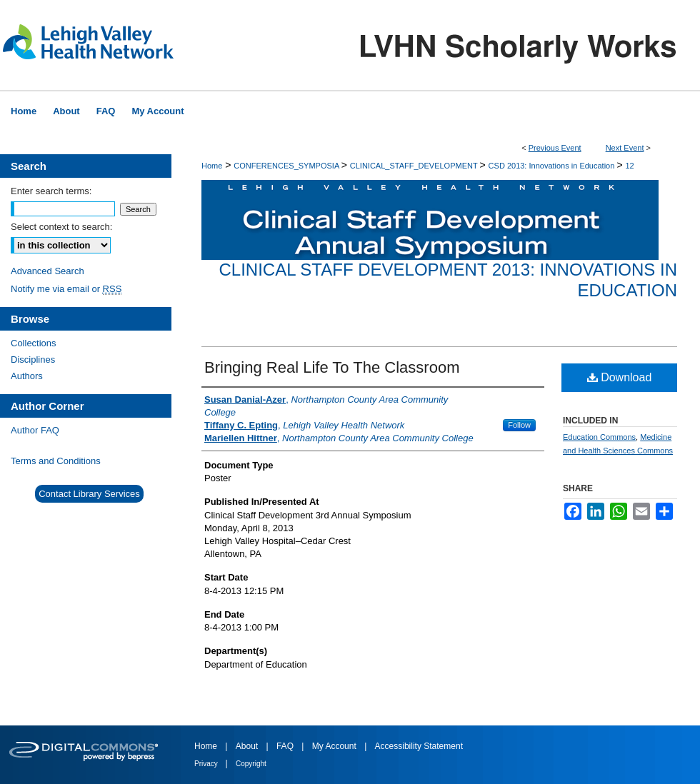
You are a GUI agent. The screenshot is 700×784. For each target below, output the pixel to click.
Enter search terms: (51, 191)
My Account (335, 746)
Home (212, 166)
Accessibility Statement (419, 746)
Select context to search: (61, 227)
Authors (27, 376)
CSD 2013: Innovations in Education (553, 166)
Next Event (625, 148)
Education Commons (599, 437)
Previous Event (555, 148)
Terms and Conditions (56, 461)
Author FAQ (35, 430)
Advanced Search (47, 271)
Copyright (251, 764)
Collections (34, 343)
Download (620, 377)
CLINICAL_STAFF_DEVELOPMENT (415, 166)
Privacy (207, 764)
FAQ (286, 746)
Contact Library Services (89, 494)
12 (629, 166)
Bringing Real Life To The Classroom (332, 367)
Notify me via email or (66, 289)
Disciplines (33, 360)
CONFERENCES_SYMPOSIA (287, 166)
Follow (519, 425)
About (248, 746)
